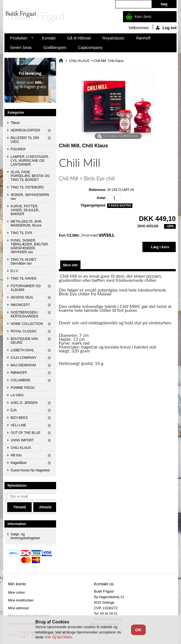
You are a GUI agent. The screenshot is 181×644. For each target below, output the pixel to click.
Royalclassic (114, 38)
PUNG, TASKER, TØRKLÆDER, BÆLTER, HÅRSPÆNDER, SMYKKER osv (30, 246)
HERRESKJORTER (25, 130)
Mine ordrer (17, 593)
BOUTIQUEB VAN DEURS (24, 341)
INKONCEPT (20, 305)
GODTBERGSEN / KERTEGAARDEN (24, 314)
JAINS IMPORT (22, 440)
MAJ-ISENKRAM (23, 365)
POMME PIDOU (23, 388)
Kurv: (143, 17)
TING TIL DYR (21, 233)
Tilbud (15, 123)
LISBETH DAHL (22, 350)
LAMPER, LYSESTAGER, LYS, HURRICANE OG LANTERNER (30, 161)
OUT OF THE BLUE (25, 433)
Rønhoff (143, 38)
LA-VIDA (17, 395)
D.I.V (14, 271)
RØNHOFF (19, 373)
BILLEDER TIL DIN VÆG (25, 140)
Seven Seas (21, 48)
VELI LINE (18, 425)
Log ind (166, 28)
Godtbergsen (55, 48)
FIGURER (18, 149)
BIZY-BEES (19, 418)
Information (17, 524)
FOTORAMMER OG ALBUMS (26, 288)
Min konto (17, 584)
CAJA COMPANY (23, 358)
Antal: (101, 198)
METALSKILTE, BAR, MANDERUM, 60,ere (26, 223)
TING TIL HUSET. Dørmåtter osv (24, 262)
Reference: (97, 190)
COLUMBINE (20, 380)
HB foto (16, 455)
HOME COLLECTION (27, 324)
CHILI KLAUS (21, 448)
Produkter (19, 39)
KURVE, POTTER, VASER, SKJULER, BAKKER (25, 210)
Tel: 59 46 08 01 (106, 614)
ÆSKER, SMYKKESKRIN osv (30, 197)
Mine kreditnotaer (21, 600)
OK (138, 630)
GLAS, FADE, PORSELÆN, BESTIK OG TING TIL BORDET (30, 176)
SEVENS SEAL (22, 297)
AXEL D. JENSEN (24, 403)
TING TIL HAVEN (23, 279)
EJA (14, 410)
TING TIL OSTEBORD (27, 187)
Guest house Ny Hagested (30, 470)
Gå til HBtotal (79, 38)
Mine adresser (19, 608)
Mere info (70, 265)
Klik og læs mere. (59, 637)
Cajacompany (90, 48)
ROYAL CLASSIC (24, 331)
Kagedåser (19, 463)
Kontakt (49, 38)
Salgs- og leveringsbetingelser (25, 536)
